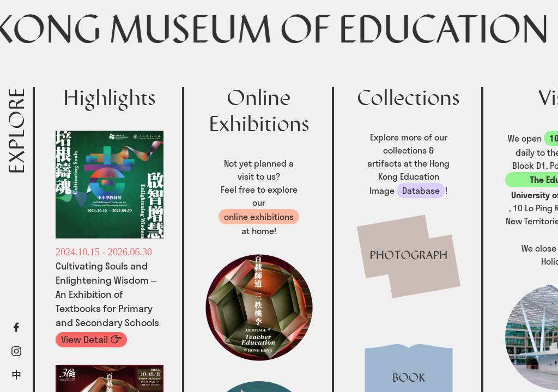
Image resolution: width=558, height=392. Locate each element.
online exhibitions (259, 217)
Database (421, 191)
